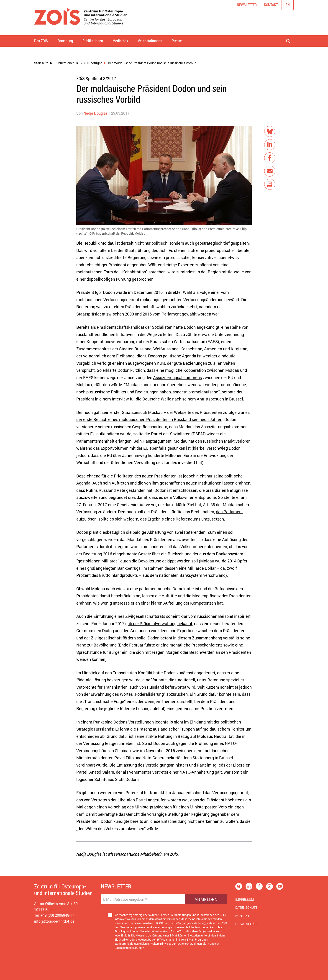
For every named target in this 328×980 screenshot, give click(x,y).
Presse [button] (177, 41)
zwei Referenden (190, 532)
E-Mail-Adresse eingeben (125, 899)
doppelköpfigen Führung (109, 279)
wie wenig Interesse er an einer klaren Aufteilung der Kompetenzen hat (158, 603)
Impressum (245, 899)
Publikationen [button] (93, 41)
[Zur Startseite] (81, 18)
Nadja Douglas (96, 113)
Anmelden (206, 899)
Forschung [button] (65, 41)
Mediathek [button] (120, 41)
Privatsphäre (247, 924)
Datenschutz (246, 907)
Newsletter (247, 5)
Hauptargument (157, 441)
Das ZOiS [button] (41, 41)
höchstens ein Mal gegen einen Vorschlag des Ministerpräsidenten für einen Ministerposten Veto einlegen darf (164, 807)
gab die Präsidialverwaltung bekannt (159, 623)
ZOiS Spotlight (91, 63)
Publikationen (64, 63)
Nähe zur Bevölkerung (96, 645)
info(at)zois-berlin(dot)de (54, 921)
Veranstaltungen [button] (150, 41)
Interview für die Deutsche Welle (142, 399)
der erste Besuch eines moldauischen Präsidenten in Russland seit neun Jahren (149, 419)
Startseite (41, 63)
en (288, 5)
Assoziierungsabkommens (177, 377)
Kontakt (271, 5)
